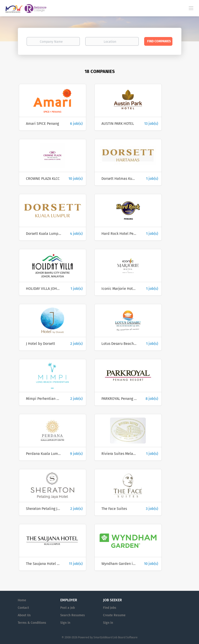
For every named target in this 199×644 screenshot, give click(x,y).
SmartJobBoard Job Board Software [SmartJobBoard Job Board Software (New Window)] (116, 637)
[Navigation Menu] (191, 8)
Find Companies (159, 41)
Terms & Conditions (32, 623)
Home (22, 600)
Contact (23, 608)
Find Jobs (110, 608)
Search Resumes (73, 615)
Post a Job (68, 608)
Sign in (65, 623)
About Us (24, 615)
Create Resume (114, 615)
